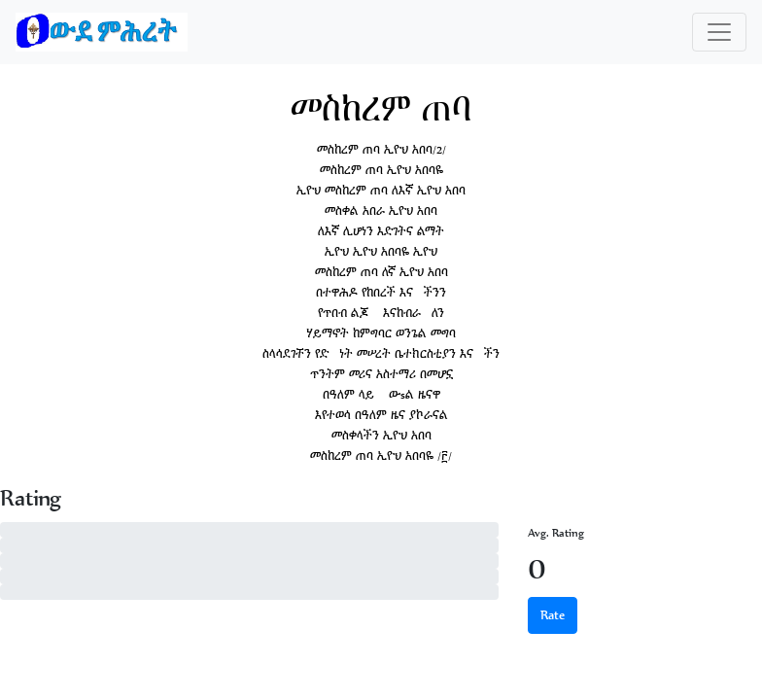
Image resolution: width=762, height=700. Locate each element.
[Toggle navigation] (719, 32)
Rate (553, 615)
